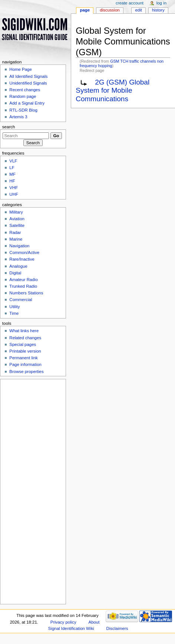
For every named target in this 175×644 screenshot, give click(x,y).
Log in (161, 3)
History (158, 10)
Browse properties (26, 371)
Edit (138, 10)
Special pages (23, 344)
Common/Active (24, 252)
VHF (14, 188)
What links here (24, 331)
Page (85, 10)
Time (14, 313)
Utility (14, 307)
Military (16, 212)
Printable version (25, 351)
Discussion (110, 10)
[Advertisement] (32, 491)
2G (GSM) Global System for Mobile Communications (113, 90)
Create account (130, 3)
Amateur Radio (23, 280)
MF (12, 174)
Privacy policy (63, 622)
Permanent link (23, 358)
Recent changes (25, 90)
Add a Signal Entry (27, 103)
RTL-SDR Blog (23, 110)
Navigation (19, 246)
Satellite (17, 225)
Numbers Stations (26, 293)
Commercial (21, 300)
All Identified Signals (28, 76)
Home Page (20, 69)
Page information (25, 364)
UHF (14, 194)
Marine (16, 239)
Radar (15, 232)
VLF (13, 161)
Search (9, 127)
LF (12, 168)
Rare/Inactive (22, 259)
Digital (15, 273)
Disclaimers (117, 628)
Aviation (17, 219)
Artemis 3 (18, 117)
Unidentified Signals (28, 83)
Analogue (18, 266)
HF (12, 181)
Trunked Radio (23, 286)
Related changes (25, 338)
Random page (23, 96)
